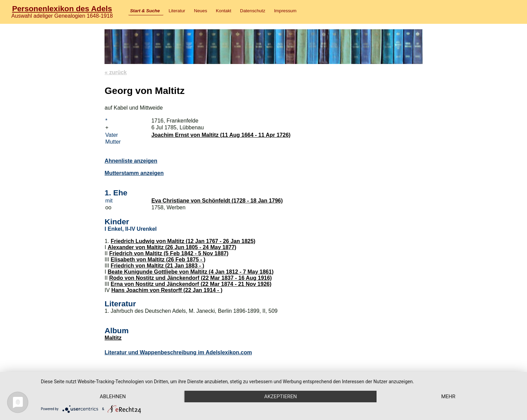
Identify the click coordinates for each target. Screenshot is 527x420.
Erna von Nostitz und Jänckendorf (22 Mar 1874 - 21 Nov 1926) (191, 284)
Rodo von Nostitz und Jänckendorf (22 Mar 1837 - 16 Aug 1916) (191, 278)
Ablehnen (113, 397)
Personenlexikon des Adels (62, 9)
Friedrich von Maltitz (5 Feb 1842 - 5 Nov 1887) (169, 253)
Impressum (285, 11)
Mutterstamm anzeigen (134, 173)
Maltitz (113, 338)
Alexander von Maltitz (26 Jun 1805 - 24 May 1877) (172, 247)
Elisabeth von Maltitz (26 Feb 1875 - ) (158, 260)
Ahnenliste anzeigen (131, 161)
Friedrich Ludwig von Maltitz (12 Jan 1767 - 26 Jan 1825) (183, 241)
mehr (448, 397)
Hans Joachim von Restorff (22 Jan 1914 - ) (167, 290)
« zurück (116, 72)
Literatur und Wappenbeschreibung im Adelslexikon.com (178, 352)
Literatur (177, 11)
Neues (201, 11)
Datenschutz (253, 11)
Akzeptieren (281, 397)
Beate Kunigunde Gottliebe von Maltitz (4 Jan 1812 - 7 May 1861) (190, 272)
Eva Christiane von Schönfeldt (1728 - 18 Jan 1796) (217, 201)
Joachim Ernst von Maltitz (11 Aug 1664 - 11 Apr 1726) (221, 135)
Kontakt (223, 11)
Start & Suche (145, 11)
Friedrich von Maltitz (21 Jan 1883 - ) (157, 266)
